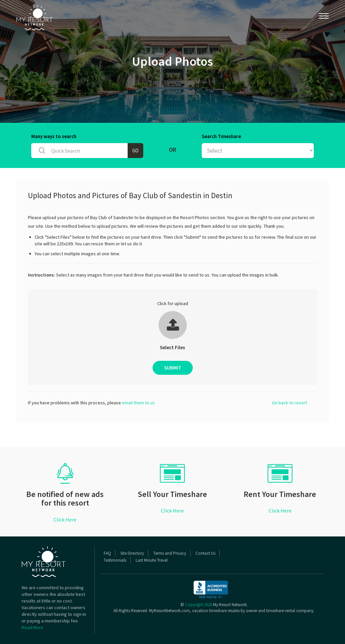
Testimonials (115, 560)
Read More (32, 627)
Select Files (172, 347)
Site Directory (132, 553)
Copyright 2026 (199, 605)
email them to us (138, 403)
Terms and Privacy (170, 553)
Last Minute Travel (152, 560)
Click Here (65, 520)
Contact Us (205, 553)
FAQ (107, 553)
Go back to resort (289, 403)
